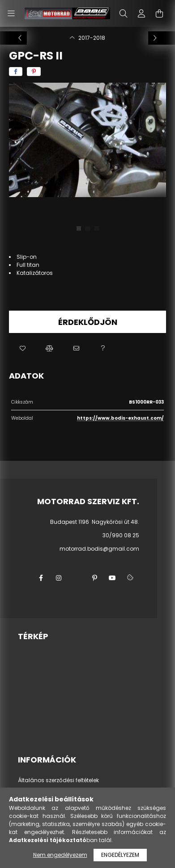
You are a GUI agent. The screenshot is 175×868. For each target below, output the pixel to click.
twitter (77, 578)
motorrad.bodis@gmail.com (99, 549)
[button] (22, 349)
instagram (59, 578)
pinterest (94, 578)
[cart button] (159, 13)
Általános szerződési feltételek (58, 780)
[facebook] (16, 72)
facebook (41, 578)
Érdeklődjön (88, 322)
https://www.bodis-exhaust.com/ (120, 418)
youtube (112, 578)
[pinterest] (34, 72)
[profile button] (141, 13)
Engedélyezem (120, 855)
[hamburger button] (11, 13)
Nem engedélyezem (60, 855)
